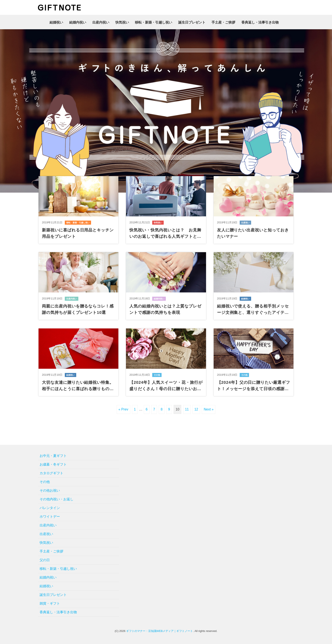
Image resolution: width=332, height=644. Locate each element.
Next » (209, 408)
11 (187, 408)
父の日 (45, 558)
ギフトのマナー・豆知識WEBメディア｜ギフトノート (160, 629)
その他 (45, 480)
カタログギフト (51, 472)
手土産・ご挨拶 (223, 22)
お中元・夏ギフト (53, 454)
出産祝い (46, 532)
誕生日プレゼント (192, 22)
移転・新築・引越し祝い (154, 22)
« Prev (123, 408)
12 (196, 408)
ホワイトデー (50, 515)
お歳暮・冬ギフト (53, 463)
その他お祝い (50, 489)
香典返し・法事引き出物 (260, 22)
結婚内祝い (78, 22)
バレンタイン (50, 506)
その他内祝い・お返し (57, 498)
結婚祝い (56, 22)
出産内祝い (101, 22)
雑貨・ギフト (50, 602)
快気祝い (122, 22)
